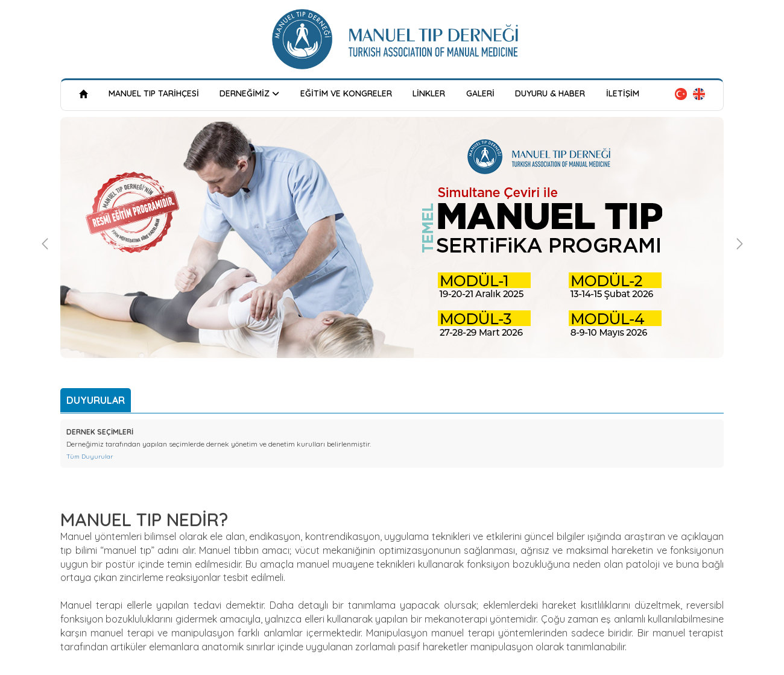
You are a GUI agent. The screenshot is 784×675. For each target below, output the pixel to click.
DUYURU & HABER (550, 94)
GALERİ (480, 94)
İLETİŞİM (623, 94)
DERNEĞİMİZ (249, 93)
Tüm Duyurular (90, 457)
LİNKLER (429, 94)
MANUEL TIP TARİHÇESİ (154, 94)
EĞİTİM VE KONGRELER (346, 94)
